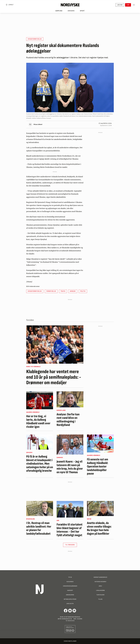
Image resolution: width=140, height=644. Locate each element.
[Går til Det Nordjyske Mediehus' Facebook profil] (66, 611)
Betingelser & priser (70, 599)
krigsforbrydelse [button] (35, 39)
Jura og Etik (70, 604)
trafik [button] (63, 291)
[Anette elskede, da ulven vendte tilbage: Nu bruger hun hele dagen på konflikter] (100, 508)
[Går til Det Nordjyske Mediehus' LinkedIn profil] (74, 611)
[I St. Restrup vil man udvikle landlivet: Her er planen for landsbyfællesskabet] (40, 508)
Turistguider (100, 595)
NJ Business (70, 582)
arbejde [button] (73, 291)
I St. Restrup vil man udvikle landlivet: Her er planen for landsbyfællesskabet (39, 528)
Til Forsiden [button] (70, 545)
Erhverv (71, 12)
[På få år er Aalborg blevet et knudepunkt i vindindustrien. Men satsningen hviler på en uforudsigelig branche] (40, 442)
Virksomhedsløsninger (70, 586)
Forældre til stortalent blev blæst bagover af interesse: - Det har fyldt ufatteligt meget (70, 530)
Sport (82, 12)
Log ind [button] (119, 5)
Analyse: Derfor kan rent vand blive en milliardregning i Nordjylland (68, 420)
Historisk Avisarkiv (100, 582)
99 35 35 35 (71, 621)
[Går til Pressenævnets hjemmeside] (70, 629)
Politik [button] (83, 291)
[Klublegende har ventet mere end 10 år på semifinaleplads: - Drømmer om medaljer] (55, 345)
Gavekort (70, 590)
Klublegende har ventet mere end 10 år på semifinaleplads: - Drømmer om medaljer (54, 377)
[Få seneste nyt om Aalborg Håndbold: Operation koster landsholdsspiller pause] (100, 443)
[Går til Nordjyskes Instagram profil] (70, 611)
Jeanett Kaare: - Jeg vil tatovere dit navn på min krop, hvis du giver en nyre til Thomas (70, 467)
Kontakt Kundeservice (100, 577)
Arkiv (100, 586)
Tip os (70, 577)
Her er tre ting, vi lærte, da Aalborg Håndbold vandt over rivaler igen (38, 422)
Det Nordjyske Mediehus (73, 617)
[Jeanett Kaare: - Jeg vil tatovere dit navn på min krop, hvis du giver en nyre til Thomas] (70, 445)
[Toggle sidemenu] (133, 5)
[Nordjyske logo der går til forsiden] (70, 5)
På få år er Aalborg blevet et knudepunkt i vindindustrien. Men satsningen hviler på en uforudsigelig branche (40, 464)
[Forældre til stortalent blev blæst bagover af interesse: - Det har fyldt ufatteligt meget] (70, 509)
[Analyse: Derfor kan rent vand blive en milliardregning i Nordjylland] (70, 399)
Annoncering (70, 595)
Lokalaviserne (100, 590)
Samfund (59, 12)
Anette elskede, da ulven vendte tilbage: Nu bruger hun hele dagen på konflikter (99, 528)
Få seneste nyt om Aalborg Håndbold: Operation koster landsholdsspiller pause (98, 467)
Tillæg (100, 599)
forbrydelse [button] (51, 291)
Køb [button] (127, 5)
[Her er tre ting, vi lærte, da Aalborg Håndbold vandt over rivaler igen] (40, 400)
